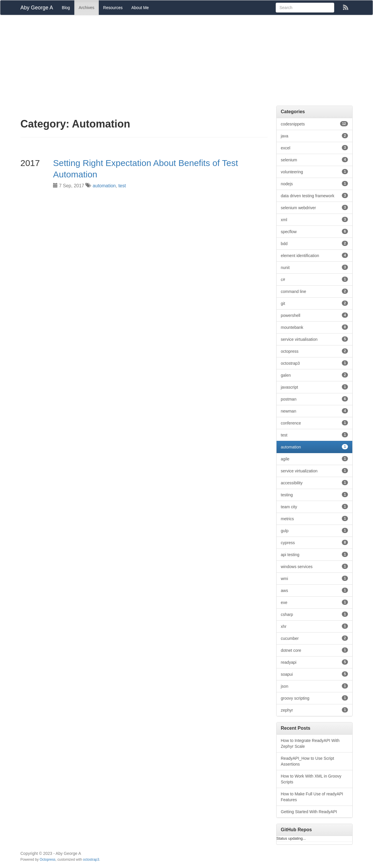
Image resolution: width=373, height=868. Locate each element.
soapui (315, 674)
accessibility (315, 483)
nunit (315, 267)
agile (315, 459)
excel (315, 148)
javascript (315, 387)
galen (315, 375)
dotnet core (315, 650)
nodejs (315, 184)
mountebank (315, 327)
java (315, 136)
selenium (315, 160)
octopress (315, 351)
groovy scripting (315, 698)
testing (315, 495)
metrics (315, 518)
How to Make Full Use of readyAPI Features (312, 797)
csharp (315, 614)
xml (315, 219)
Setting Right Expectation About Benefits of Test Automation (146, 169)
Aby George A (37, 8)
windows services (315, 566)
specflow (315, 231)
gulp (315, 530)
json (315, 686)
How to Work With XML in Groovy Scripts (311, 779)
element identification (315, 255)
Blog (66, 8)
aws (315, 590)
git (315, 303)
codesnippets (315, 124)
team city (315, 507)
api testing (315, 554)
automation (104, 186)
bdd (315, 243)
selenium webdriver (315, 207)
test (122, 186)
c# (315, 279)
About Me (140, 8)
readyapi (315, 662)
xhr (315, 626)
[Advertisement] (186, 62)
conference (315, 423)
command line (315, 291)
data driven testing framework (315, 195)
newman (315, 411)
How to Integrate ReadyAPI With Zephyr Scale (310, 743)
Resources (113, 8)
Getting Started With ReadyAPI (309, 812)
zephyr (315, 710)
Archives (87, 8)
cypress (315, 542)
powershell (315, 315)
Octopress (47, 860)
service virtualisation (315, 339)
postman (315, 399)
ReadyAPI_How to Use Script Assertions (308, 761)
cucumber (315, 638)
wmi (315, 578)
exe (315, 602)
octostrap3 (315, 363)
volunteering (315, 172)
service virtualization (315, 471)
